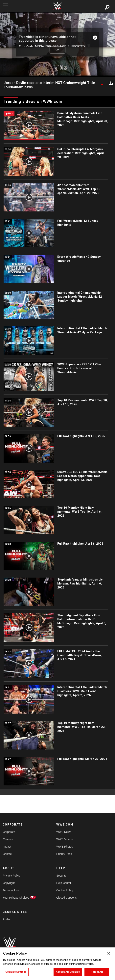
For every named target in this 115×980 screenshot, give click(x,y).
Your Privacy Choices (16, 898)
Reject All (97, 972)
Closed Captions (67, 898)
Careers (8, 839)
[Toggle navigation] (6, 6)
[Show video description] (102, 83)
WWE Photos (65, 847)
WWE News (64, 832)
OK (57, 50)
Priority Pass (64, 854)
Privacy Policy (11, 876)
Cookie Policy (65, 890)
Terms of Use (11, 890)
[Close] (109, 953)
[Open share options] (111, 83)
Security (61, 876)
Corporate (9, 832)
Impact (7, 847)
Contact (8, 854)
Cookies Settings (16, 972)
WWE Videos (64, 839)
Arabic (7, 919)
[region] (57, 964)
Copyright (9, 883)
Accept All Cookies (68, 972)
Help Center (64, 883)
